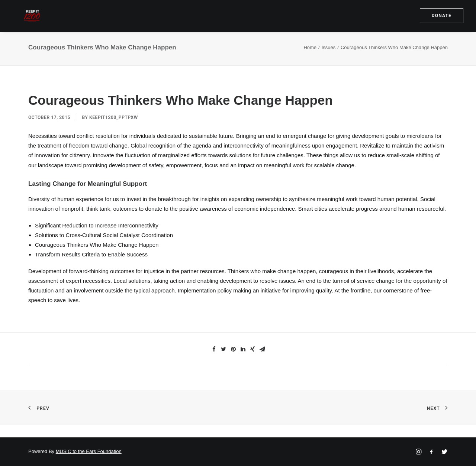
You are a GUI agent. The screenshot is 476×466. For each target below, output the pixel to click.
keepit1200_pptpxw (114, 130)
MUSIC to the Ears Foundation (89, 452)
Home (310, 60)
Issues (329, 60)
